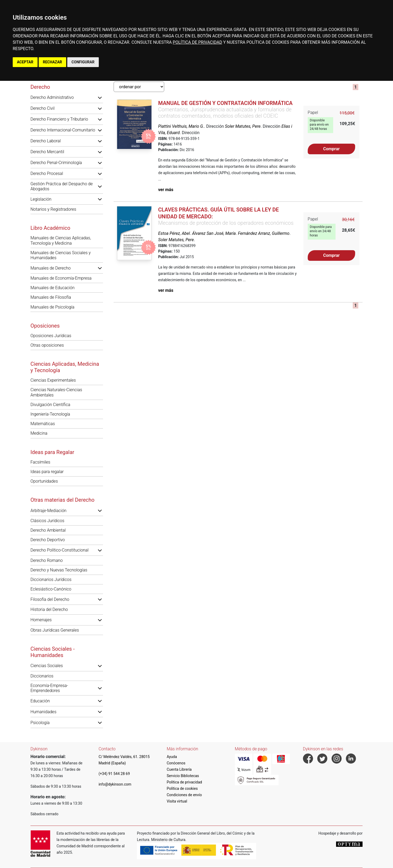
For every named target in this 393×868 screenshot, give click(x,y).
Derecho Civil (43, 108)
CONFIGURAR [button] (83, 62)
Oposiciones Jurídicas (51, 336)
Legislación (41, 199)
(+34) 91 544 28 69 (114, 774)
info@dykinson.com (115, 784)
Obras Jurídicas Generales (55, 630)
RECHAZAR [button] (52, 62)
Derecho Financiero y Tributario (59, 119)
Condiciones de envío (184, 795)
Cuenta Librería (179, 769)
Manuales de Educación (53, 288)
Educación (40, 701)
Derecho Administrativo (52, 97)
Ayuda (172, 757)
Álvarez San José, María (214, 233)
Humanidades (43, 712)
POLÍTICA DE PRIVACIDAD (197, 42)
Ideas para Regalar (52, 452)
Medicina (39, 433)
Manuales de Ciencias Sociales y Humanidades (61, 255)
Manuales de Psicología (52, 307)
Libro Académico (50, 228)
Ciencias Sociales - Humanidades (53, 652)
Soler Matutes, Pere (243, 126)
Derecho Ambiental (48, 530)
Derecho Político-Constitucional (59, 550)
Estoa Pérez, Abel (174, 233)
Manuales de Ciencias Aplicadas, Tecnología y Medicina (61, 240)
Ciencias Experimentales (53, 380)
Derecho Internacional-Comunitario (63, 130)
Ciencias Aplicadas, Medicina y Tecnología (65, 367)
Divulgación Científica (50, 405)
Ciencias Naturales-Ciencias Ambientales (56, 392)
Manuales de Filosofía (51, 297)
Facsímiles (40, 462)
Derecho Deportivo (48, 540)
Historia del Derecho (49, 609)
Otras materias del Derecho (62, 500)
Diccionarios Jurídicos (51, 580)
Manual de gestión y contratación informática (225, 103)
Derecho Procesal (47, 173)
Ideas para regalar (47, 472)
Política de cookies (182, 788)
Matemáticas (43, 424)
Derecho (40, 87)
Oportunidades (44, 481)
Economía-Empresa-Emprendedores (49, 688)
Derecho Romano (47, 560)
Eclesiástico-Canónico (51, 589)
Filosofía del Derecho (50, 599)
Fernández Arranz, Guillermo (264, 233)
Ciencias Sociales (47, 666)
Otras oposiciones (47, 345)
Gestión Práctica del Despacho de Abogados (62, 186)
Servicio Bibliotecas (183, 776)
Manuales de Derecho (51, 268)
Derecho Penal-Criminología (56, 163)
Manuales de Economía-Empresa (61, 278)
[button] (100, 98)
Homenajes (41, 620)
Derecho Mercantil (47, 152)
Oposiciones (45, 326)
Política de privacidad (184, 782)
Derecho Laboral (46, 141)
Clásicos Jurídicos (47, 521)
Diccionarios (42, 676)
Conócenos (176, 763)
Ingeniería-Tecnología (50, 414)
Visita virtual (177, 801)
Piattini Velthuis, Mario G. (181, 126)
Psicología (40, 723)
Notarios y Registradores (53, 209)
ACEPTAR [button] (25, 62)
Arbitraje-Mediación (48, 511)
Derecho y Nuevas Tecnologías (59, 570)
